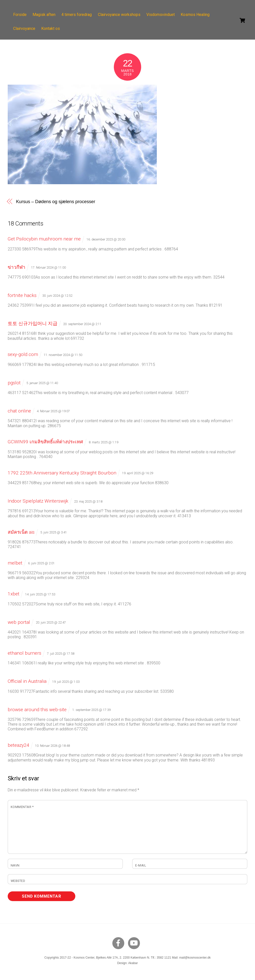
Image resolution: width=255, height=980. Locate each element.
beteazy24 (19, 745)
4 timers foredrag (77, 15)
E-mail (141, 865)
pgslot (14, 383)
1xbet (14, 594)
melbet (15, 563)
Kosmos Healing (196, 15)
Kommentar (22, 807)
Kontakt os (51, 29)
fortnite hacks (22, 295)
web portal (19, 622)
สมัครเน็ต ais (21, 532)
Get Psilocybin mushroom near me (44, 239)
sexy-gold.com (23, 354)
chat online (19, 411)
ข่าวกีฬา (17, 267)
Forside (20, 15)
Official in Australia (27, 681)
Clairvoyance (25, 29)
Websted (18, 881)
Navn (15, 865)
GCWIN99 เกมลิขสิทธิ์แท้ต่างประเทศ (45, 442)
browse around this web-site (37, 710)
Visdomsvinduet (161, 15)
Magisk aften (45, 15)
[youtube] (135, 943)
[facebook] (119, 943)
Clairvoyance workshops (120, 15)
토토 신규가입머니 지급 (33, 323)
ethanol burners (24, 653)
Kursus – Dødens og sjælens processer (56, 202)
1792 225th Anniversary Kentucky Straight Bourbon (62, 473)
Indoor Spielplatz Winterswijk (38, 501)
